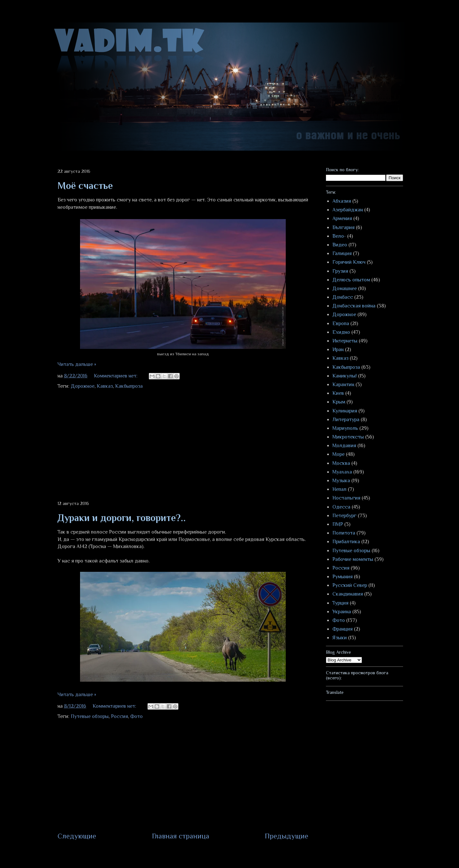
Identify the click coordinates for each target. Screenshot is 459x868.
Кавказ (105, 386)
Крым (339, 402)
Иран (338, 350)
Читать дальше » (77, 364)
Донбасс (343, 297)
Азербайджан (348, 210)
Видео (340, 245)
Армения (342, 218)
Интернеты (345, 341)
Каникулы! (345, 376)
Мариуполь (345, 428)
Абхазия (342, 201)
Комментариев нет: (116, 376)
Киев (338, 393)
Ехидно (341, 332)
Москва (341, 463)
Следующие (77, 836)
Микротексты (348, 437)
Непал (339, 489)
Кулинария (345, 411)
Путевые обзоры (90, 716)
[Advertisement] (183, 446)
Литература (346, 420)
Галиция (342, 253)
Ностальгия (346, 498)
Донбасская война (354, 306)
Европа (341, 323)
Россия (119, 716)
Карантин (343, 385)
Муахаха (342, 472)
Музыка (341, 481)
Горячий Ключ (349, 262)
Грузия (340, 271)
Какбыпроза (129, 386)
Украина (342, 612)
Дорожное (83, 386)
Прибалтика (346, 542)
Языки (340, 638)
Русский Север (350, 585)
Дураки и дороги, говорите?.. (122, 518)
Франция (342, 629)
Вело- (339, 236)
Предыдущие (287, 836)
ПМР (338, 524)
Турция (340, 603)
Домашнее (345, 288)
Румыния (342, 577)
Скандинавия (348, 594)
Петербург (344, 516)
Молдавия (344, 446)
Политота (344, 533)
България (343, 227)
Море (338, 454)
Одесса (341, 507)
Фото (136, 716)
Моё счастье (85, 186)
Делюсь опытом (351, 280)
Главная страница (181, 836)
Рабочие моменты (353, 559)
